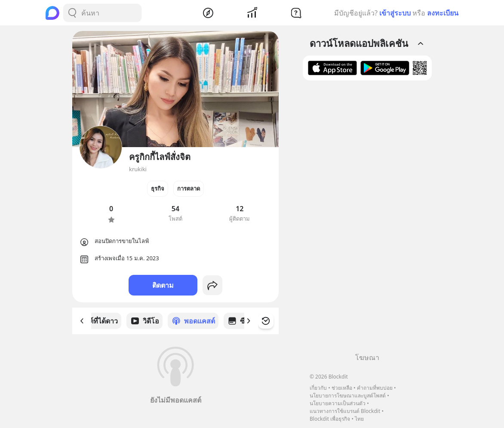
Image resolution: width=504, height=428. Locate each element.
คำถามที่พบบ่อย (375, 388)
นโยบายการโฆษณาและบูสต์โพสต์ (348, 396)
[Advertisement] (367, 220)
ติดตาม (163, 285)
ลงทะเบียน (443, 13)
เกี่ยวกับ (318, 388)
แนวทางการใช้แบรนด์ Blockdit (345, 411)
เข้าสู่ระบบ (395, 13)
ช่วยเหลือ (342, 388)
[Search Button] (72, 13)
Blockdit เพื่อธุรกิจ (330, 419)
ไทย (359, 419)
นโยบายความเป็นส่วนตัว (338, 403)
